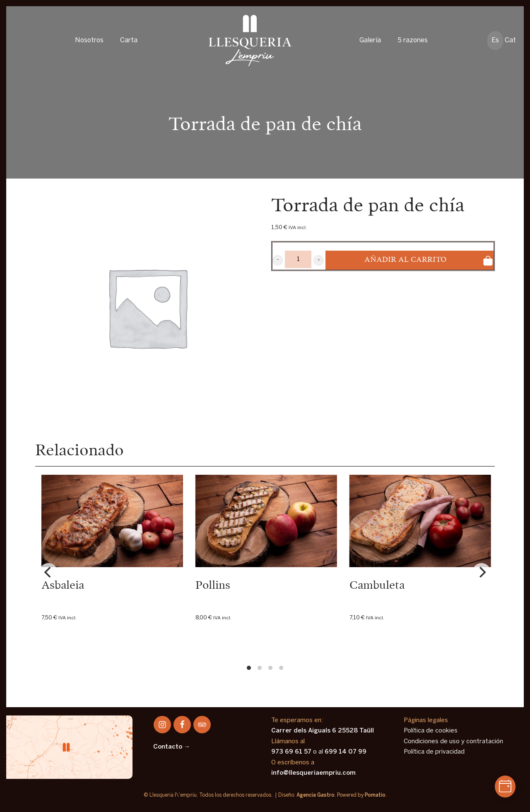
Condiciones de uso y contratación (453, 742)
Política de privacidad (434, 752)
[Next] (482, 572)
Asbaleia (63, 586)
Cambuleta (377, 586)
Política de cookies (431, 731)
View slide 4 (281, 668)
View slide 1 (249, 668)
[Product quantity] (298, 259)
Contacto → (172, 747)
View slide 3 (270, 668)
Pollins (213, 586)
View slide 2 (260, 668)
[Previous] (48, 572)
